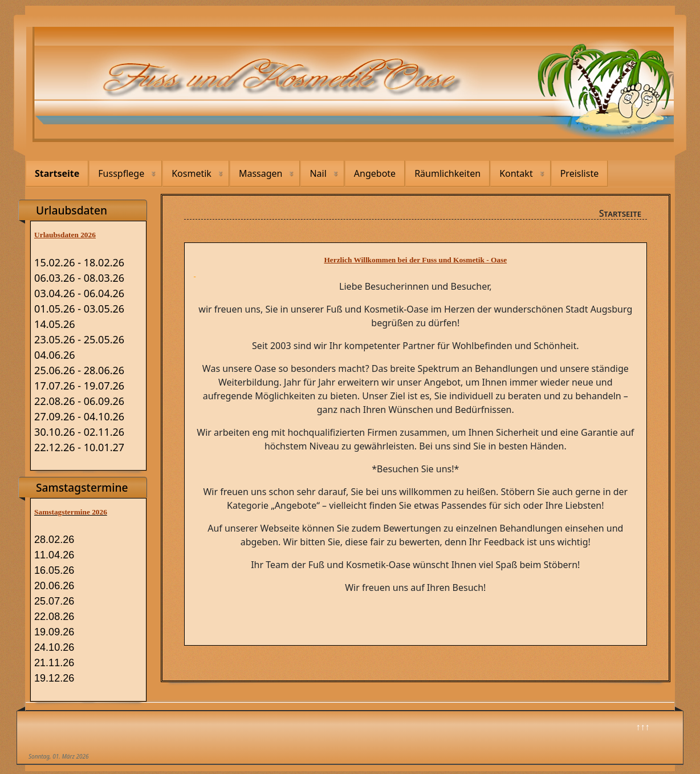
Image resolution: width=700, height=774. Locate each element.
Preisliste (580, 173)
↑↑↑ (643, 727)
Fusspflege (121, 173)
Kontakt (516, 173)
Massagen (261, 173)
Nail (318, 173)
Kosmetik (192, 173)
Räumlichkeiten (447, 173)
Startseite (57, 173)
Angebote (375, 173)
